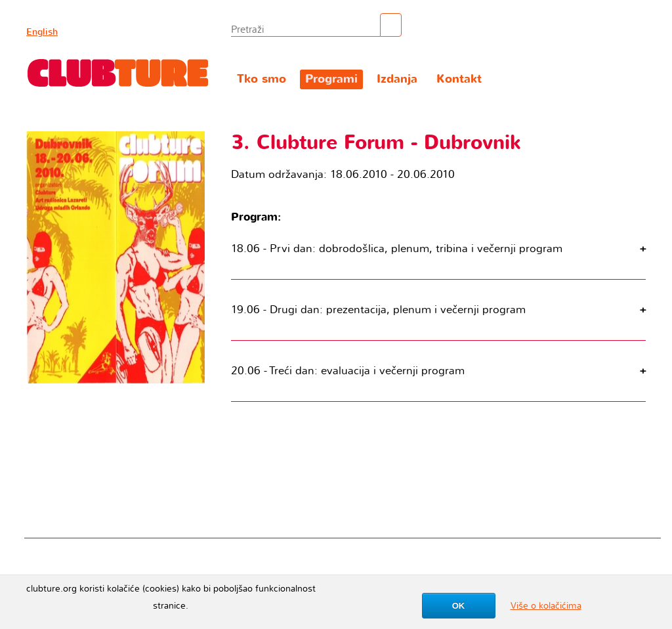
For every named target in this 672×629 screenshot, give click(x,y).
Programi (331, 79)
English (42, 32)
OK (459, 606)
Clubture (118, 73)
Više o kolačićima (546, 606)
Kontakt (459, 79)
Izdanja (397, 79)
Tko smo (262, 79)
